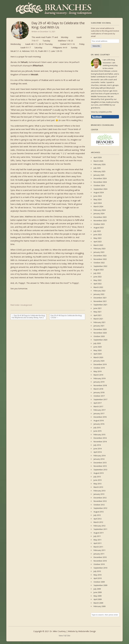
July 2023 (97, 231)
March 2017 (98, 406)
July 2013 (97, 477)
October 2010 (99, 564)
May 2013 (98, 484)
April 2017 (98, 403)
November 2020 (100, 333)
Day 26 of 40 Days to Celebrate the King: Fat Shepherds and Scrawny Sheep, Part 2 (28, 317)
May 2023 (98, 238)
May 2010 (98, 575)
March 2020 (98, 357)
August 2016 (99, 420)
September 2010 (100, 568)
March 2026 (98, 161)
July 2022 (97, 273)
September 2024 (100, 189)
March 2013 (98, 487)
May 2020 (98, 350)
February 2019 (100, 378)
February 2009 (100, 606)
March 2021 (98, 319)
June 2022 (98, 277)
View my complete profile (101, 112)
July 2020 (97, 343)
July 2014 (97, 445)
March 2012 (98, 522)
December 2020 (100, 329)
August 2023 (99, 228)
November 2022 (100, 259)
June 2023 (98, 235)
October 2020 (99, 336)
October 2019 (99, 368)
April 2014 (98, 452)
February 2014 (100, 456)
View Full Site (64, 636)
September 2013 (100, 470)
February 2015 (100, 435)
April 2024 (98, 203)
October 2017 (99, 396)
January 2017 (99, 413)
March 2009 (98, 603)
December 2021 (100, 298)
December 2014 (100, 438)
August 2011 (99, 533)
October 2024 (99, 185)
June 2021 (98, 308)
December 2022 (100, 256)
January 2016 (99, 424)
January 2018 (99, 392)
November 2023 (100, 220)
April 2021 (98, 315)
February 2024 (100, 210)
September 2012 (100, 508)
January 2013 (99, 494)
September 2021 (100, 305)
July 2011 (97, 536)
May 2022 (98, 280)
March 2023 (98, 245)
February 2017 (100, 410)
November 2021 (100, 301)
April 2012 (98, 519)
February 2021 (100, 322)
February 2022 (100, 291)
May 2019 (98, 371)
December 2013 (100, 463)
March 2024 (98, 206)
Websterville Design (87, 631)
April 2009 (98, 599)
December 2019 (100, 364)
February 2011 (100, 550)
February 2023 (100, 249)
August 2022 (99, 270)
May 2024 (98, 199)
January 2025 (99, 175)
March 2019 (98, 375)
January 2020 (99, 361)
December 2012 (100, 498)
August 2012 (99, 512)
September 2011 (100, 529)
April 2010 (98, 578)
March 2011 (98, 547)
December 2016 (100, 417)
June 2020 (98, 347)
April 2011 (98, 543)
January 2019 (99, 382)
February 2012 (100, 526)
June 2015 (98, 431)
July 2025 (97, 168)
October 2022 (99, 263)
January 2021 (99, 326)
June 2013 (98, 480)
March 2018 (98, 389)
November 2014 (100, 442)
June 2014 (98, 449)
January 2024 (99, 213)
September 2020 (100, 340)
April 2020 (98, 354)
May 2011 (98, 540)
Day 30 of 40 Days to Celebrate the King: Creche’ (66, 317)
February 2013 (100, 491)
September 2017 (100, 399)
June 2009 (98, 592)
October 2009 (99, 582)
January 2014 (99, 459)
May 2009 (98, 596)
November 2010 (100, 561)
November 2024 (100, 182)
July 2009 (97, 589)
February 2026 (100, 164)
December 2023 (100, 217)
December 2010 (100, 557)
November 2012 (100, 501)
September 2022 (100, 266)
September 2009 (100, 585)
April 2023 (98, 242)
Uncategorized (26, 305)
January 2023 (99, 252)
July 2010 (97, 571)
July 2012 (97, 515)
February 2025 (100, 171)
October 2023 (99, 224)
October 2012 (99, 505)
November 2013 (100, 466)
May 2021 (98, 312)
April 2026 (98, 157)
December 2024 (100, 178)
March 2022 (98, 287)
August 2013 (99, 473)
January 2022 (99, 294)
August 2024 (99, 192)
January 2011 (99, 554)
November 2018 (100, 385)
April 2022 (98, 284)
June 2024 (98, 196)
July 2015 (97, 427)
